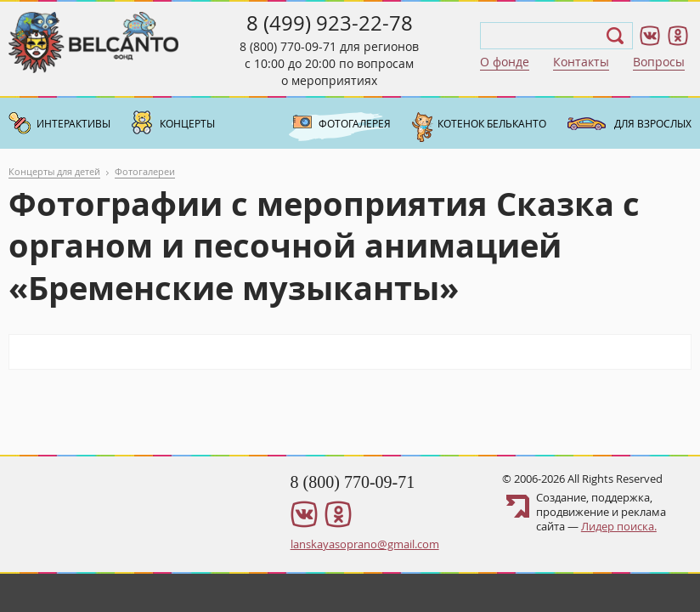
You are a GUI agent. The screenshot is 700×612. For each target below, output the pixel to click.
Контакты (581, 62)
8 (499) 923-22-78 (330, 23)
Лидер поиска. (619, 526)
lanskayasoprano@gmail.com (365, 544)
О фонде (505, 62)
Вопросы (659, 62)
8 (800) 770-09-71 (288, 46)
